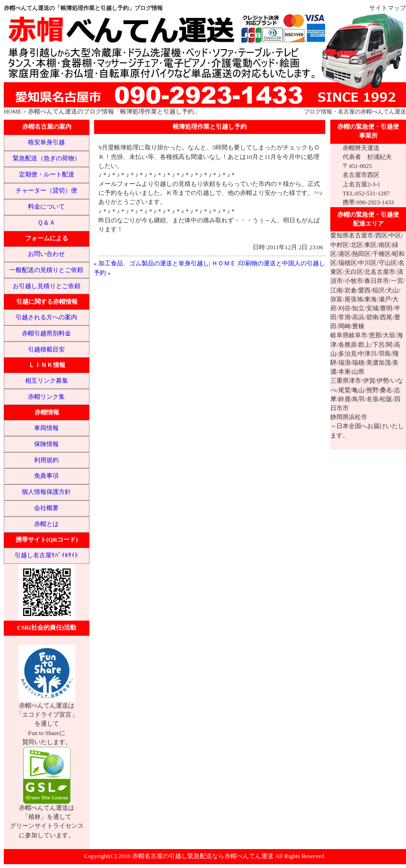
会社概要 (46, 508)
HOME (13, 112)
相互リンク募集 (47, 381)
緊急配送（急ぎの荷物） (47, 158)
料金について (46, 207)
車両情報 (46, 428)
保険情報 (46, 444)
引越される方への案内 (46, 317)
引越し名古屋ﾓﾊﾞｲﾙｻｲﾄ (46, 555)
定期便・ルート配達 (47, 175)
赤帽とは (46, 524)
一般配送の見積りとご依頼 (46, 270)
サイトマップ (388, 8)
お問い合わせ (46, 254)
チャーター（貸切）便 (46, 191)
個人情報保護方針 (46, 492)
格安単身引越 (46, 142)
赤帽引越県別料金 (46, 333)
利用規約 (46, 460)
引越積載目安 (46, 350)
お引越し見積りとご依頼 (47, 286)
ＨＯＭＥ (224, 263)
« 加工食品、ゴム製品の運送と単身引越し (151, 263)
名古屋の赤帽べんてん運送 (372, 112)
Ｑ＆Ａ (46, 223)
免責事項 (46, 476)
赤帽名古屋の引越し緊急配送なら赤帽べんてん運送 (203, 856)
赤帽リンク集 (46, 397)
